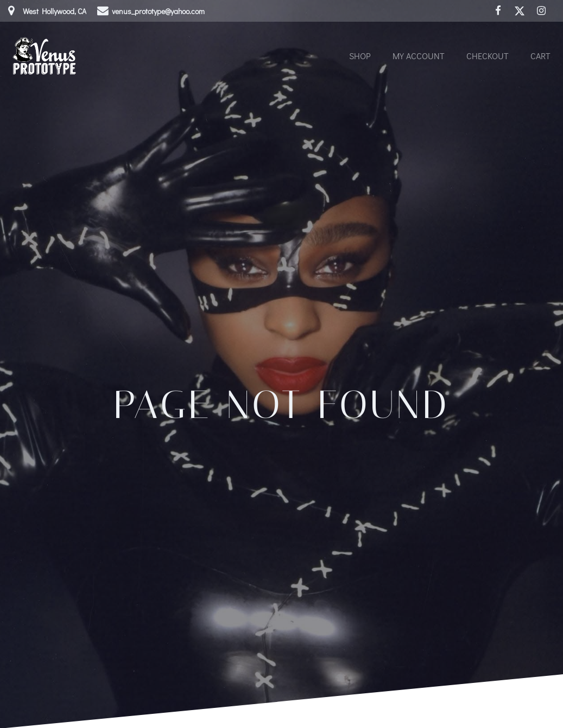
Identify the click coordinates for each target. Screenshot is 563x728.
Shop (360, 56)
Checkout (488, 56)
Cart (540, 56)
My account (419, 56)
